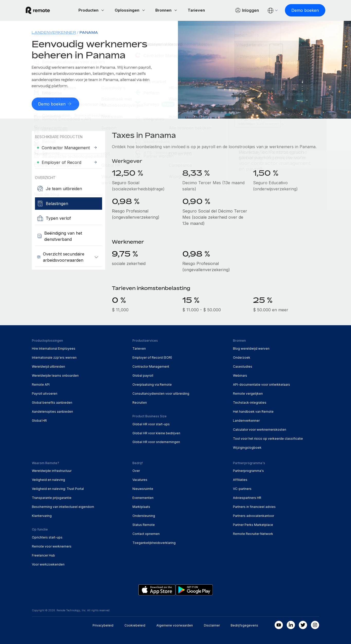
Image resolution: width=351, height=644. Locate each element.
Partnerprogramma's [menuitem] (248, 470)
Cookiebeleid (135, 625)
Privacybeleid (103, 625)
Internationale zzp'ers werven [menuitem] (54, 357)
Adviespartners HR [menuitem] (247, 497)
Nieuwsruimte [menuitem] (143, 488)
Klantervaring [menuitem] (42, 515)
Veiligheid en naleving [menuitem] (48, 479)
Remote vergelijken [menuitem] (248, 393)
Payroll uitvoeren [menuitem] (45, 393)
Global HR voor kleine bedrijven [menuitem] (156, 433)
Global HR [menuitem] (39, 420)
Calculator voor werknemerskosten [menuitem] (260, 429)
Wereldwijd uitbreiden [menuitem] (48, 366)
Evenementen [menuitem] (143, 497)
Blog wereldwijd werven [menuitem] (251, 348)
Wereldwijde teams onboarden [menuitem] (55, 375)
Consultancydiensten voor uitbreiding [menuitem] (161, 393)
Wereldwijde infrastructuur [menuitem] (52, 470)
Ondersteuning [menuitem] (144, 515)
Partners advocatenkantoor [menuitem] (254, 515)
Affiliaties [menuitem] (240, 479)
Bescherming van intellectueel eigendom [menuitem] (63, 506)
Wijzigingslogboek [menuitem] (247, 447)
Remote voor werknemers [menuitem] (52, 546)
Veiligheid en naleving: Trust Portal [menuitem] (58, 488)
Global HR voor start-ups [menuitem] (151, 424)
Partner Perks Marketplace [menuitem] (253, 524)
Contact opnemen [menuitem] (146, 533)
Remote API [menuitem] (41, 384)
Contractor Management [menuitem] (151, 366)
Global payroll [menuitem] (143, 375)
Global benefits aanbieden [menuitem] (52, 402)
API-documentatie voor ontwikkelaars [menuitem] (262, 384)
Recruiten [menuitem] (140, 402)
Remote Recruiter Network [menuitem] (253, 533)
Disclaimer (212, 625)
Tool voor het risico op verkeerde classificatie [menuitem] (268, 438)
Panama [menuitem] (89, 32)
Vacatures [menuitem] (140, 479)
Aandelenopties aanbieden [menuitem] (52, 411)
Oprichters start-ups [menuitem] (47, 537)
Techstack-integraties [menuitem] (250, 402)
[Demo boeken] (299, 10)
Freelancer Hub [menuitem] (43, 555)
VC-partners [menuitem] (242, 488)
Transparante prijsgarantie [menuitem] (52, 497)
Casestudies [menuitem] (243, 366)
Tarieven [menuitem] (139, 348)
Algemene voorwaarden (175, 625)
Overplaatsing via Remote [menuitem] (152, 384)
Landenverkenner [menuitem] (54, 32)
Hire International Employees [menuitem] (54, 348)
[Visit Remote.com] (44, 10)
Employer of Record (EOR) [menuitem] (152, 357)
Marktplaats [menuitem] (141, 506)
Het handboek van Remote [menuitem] (253, 411)
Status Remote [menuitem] (144, 524)
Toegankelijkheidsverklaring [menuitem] (154, 542)
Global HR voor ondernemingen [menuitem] (156, 442)
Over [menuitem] (136, 470)
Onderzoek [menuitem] (242, 357)
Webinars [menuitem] (240, 375)
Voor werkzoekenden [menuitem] (48, 564)
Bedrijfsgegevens (244, 625)
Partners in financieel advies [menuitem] (254, 506)
